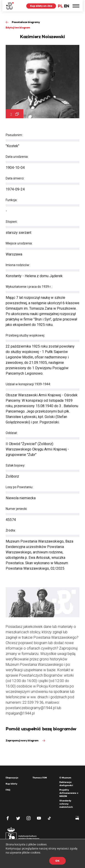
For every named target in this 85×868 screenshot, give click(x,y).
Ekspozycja (12, 778)
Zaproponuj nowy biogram (22, 740)
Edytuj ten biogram (18, 27)
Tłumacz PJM (40, 778)
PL (60, 6)
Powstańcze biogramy (26, 22)
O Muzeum (65, 778)
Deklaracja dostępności (66, 784)
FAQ (8, 790)
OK (57, 861)
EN (67, 6)
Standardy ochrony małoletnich (66, 804)
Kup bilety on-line (41, 6)
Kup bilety (11, 784)
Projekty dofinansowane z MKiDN (69, 793)
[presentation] (3, 394)
